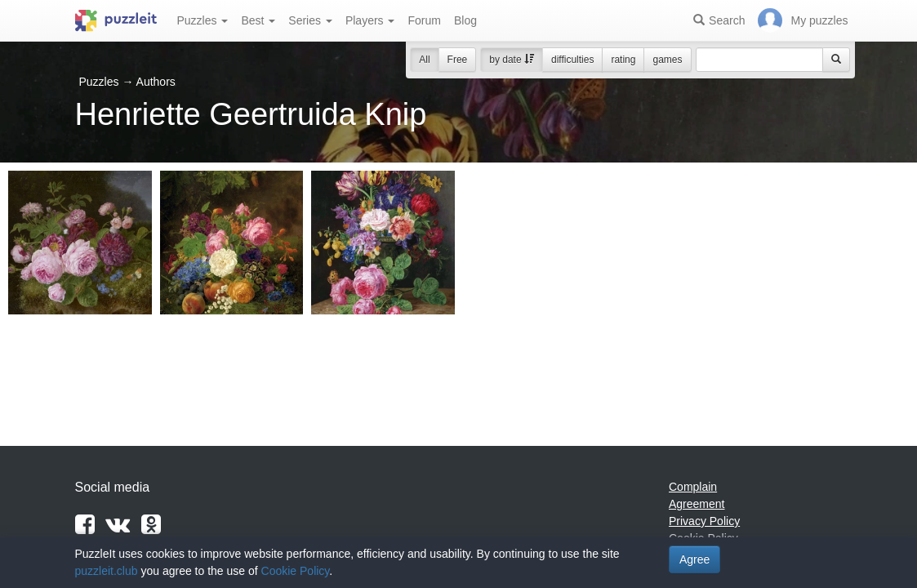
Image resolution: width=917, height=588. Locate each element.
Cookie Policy (296, 571)
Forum (424, 20)
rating (623, 60)
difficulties (572, 60)
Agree (694, 559)
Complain (693, 487)
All (424, 60)
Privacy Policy (704, 521)
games (667, 60)
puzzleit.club (107, 571)
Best (258, 20)
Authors (156, 82)
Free (458, 60)
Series (310, 20)
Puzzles (203, 20)
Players (370, 20)
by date (512, 60)
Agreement (697, 504)
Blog (465, 20)
